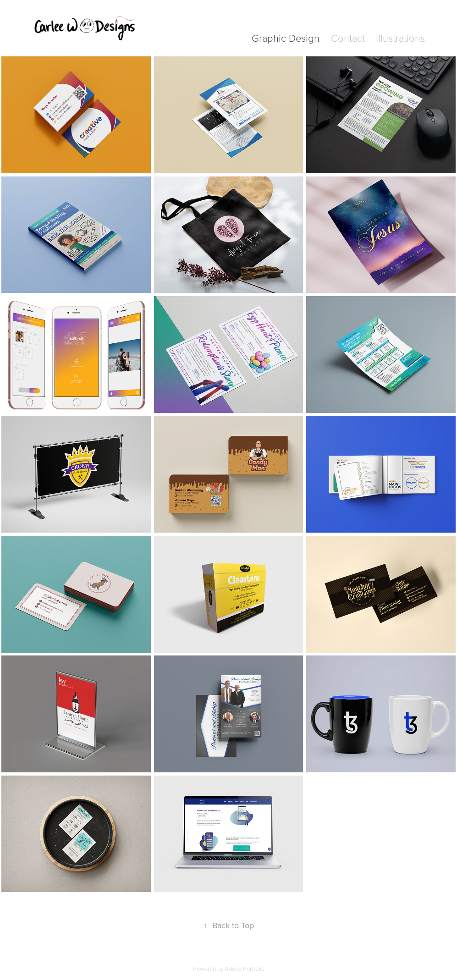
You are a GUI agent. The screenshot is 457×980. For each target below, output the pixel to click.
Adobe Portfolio (245, 969)
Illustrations (400, 38)
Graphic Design (286, 38)
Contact (348, 38)
